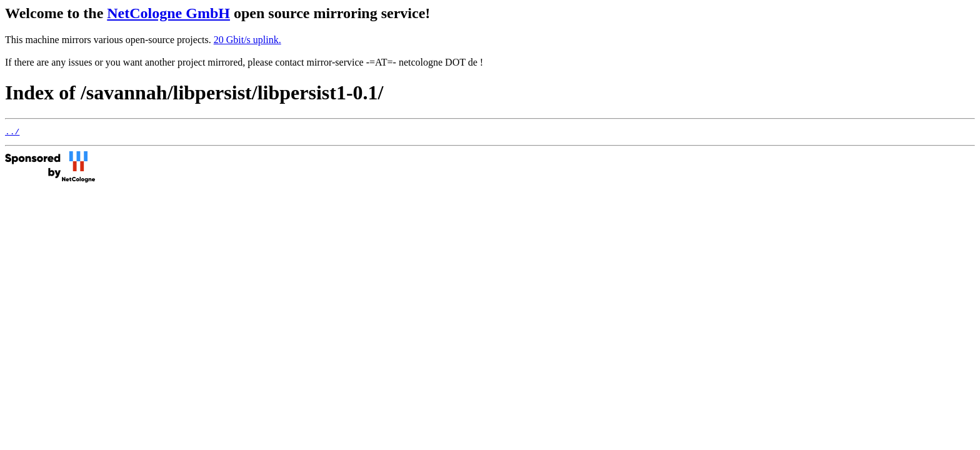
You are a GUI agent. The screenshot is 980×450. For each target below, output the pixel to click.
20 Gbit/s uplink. (247, 40)
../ (12, 133)
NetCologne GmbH (168, 13)
